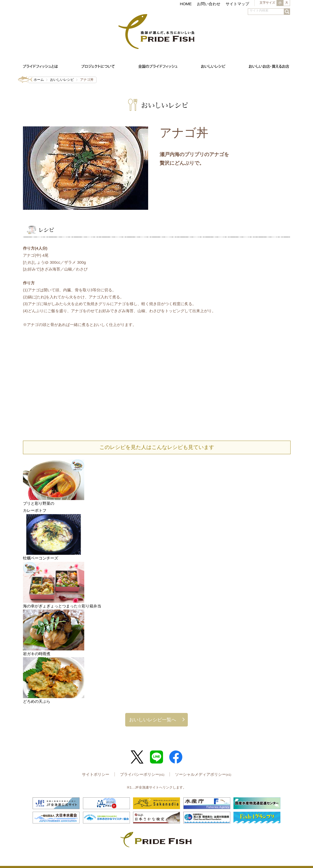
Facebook (176, 757)
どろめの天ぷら (37, 701)
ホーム (39, 80)
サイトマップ (237, 4)
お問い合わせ (209, 4)
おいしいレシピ (62, 80)
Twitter (137, 757)
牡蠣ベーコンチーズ (41, 558)
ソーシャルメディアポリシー (203, 774)
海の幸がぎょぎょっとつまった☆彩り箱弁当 (62, 606)
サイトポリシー (96, 774)
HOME (186, 4)
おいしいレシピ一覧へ (153, 720)
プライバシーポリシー (142, 774)
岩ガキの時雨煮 (37, 654)
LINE (156, 757)
